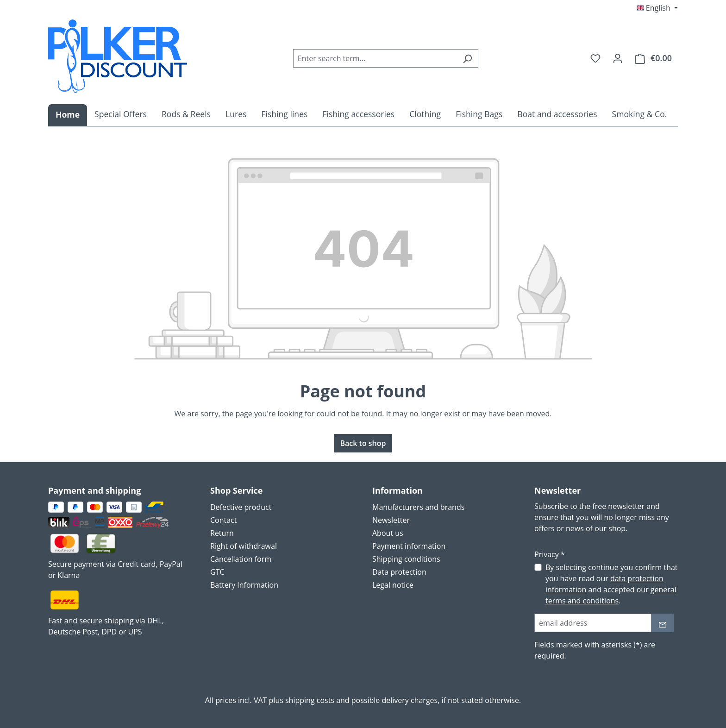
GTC (217, 572)
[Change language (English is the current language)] (657, 8)
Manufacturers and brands (418, 507)
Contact (223, 520)
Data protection (399, 572)
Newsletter (391, 520)
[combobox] (375, 58)
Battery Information (244, 585)
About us (388, 533)
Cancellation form (241, 559)
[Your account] (618, 58)
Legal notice (393, 585)
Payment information (409, 546)
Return (222, 533)
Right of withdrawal (244, 546)
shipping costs (310, 700)
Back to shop (363, 443)
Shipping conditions (406, 559)
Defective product (241, 507)
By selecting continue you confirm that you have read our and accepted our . (612, 584)
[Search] (467, 58)
